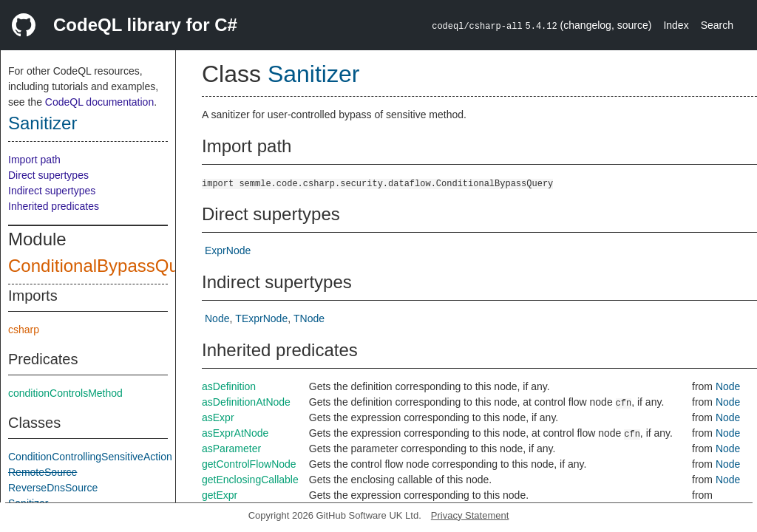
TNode (309, 318)
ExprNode (228, 250)
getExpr (220, 495)
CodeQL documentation (99, 102)
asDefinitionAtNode (246, 402)
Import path (34, 160)
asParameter (231, 449)
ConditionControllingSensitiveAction (90, 457)
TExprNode (261, 318)
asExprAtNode (235, 433)
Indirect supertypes (52, 191)
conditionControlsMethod (65, 393)
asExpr (218, 417)
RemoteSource (43, 472)
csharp (24, 330)
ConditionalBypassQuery (106, 266)
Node (217, 318)
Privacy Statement (470, 515)
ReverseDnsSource (53, 488)
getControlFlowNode (249, 464)
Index (676, 25)
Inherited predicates (54, 206)
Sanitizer (43, 123)
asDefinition (229, 386)
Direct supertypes (48, 175)
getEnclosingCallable (250, 480)
